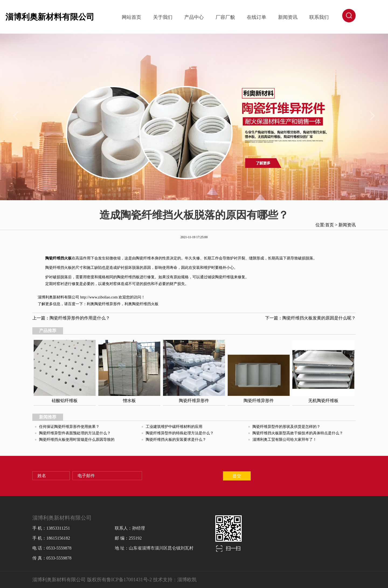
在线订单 (257, 17)
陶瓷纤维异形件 (108, 304)
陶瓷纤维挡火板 (58, 258)
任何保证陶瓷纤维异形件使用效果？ (69, 427)
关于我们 (163, 17)
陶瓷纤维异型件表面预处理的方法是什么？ (75, 433)
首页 (330, 225)
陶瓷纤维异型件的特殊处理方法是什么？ (180, 433)
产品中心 (194, 17)
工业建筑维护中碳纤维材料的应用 (174, 427)
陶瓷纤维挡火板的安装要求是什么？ (176, 440)
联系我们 (319, 17)
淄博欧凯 (187, 580)
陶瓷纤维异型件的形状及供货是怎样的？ (286, 427)
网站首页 (131, 17)
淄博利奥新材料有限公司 (50, 17)
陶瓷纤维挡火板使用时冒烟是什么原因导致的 (77, 440)
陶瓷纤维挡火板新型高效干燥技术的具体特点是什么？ (298, 433)
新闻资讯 (288, 17)
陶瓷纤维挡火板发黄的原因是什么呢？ (319, 318)
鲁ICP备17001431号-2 (129, 580)
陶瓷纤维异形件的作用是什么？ (80, 318)
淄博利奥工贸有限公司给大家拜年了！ (285, 440)
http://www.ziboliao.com (99, 297)
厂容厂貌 (225, 17)
